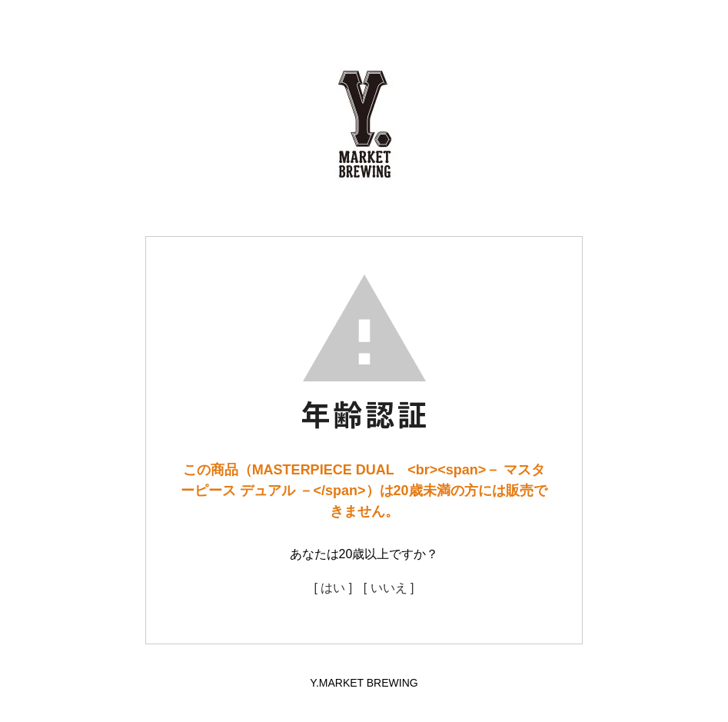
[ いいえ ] (389, 588)
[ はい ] (333, 588)
